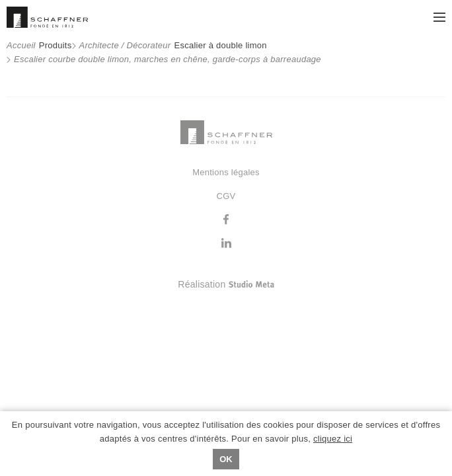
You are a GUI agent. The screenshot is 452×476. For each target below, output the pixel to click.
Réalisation (278, 284)
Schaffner (47, 17)
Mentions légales (226, 172)
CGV (226, 196)
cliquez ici (333, 439)
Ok (226, 459)
